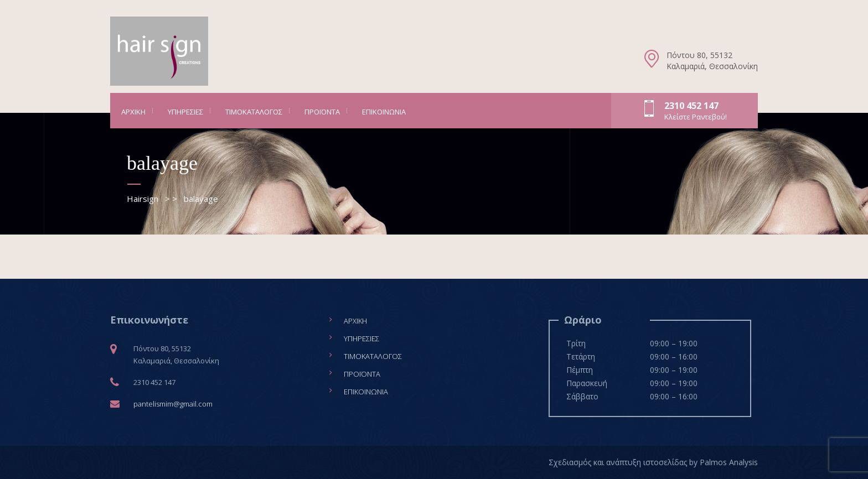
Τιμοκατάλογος (254, 112)
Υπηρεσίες (185, 112)
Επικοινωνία (384, 112)
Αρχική (133, 112)
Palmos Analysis (729, 462)
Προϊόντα (322, 112)
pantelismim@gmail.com (173, 404)
